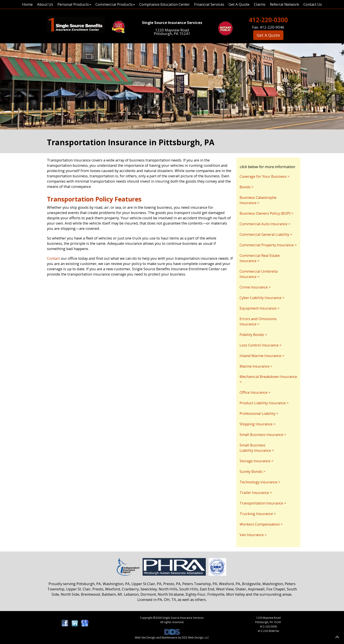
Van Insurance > (253, 535)
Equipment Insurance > (260, 308)
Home (27, 4)
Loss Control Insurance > (261, 345)
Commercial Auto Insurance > (265, 224)
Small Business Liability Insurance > (257, 448)
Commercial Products (115, 4)
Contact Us (313, 4)
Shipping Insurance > (258, 424)
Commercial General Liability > (266, 234)
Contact (53, 258)
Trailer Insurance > (256, 493)
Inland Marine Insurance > (262, 356)
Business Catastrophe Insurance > (258, 200)
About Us (45, 4)
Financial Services (209, 4)
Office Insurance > (255, 392)
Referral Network (284, 4)
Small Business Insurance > (263, 434)
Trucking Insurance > (258, 514)
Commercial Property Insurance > (268, 245)
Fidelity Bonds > (253, 335)
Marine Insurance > (256, 366)
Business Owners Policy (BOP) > (267, 213)
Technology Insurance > (260, 482)
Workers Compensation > (261, 524)
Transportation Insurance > (263, 503)
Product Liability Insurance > (264, 403)
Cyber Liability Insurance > (262, 298)
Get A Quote (239, 4)
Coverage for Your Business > (265, 176)
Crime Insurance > (255, 287)
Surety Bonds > (253, 471)
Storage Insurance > (257, 461)
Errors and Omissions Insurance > (258, 321)
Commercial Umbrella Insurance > (259, 274)
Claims (260, 4)
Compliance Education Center (165, 4)
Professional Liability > (259, 413)
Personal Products (74, 4)
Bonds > (247, 187)
